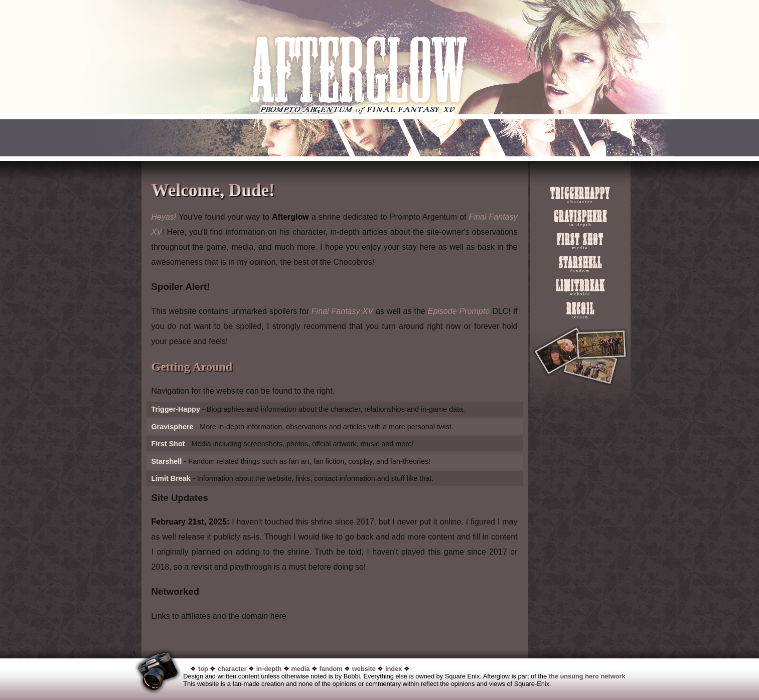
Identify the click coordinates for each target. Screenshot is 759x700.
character (232, 669)
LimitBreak (580, 287)
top (203, 669)
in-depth (269, 669)
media (300, 669)
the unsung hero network (587, 676)
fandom (331, 669)
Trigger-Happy (176, 409)
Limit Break (171, 478)
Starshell (580, 264)
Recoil (580, 310)
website (364, 669)
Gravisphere (580, 218)
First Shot (580, 241)
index (394, 669)
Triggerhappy (580, 195)
